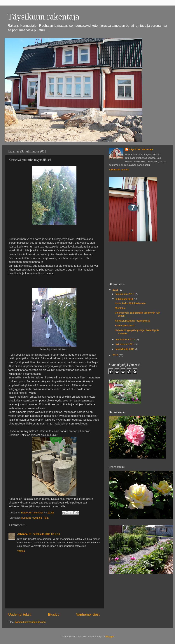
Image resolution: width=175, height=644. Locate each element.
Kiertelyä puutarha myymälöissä (133, 321)
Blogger (110, 637)
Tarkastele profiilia (119, 170)
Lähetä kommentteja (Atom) (30, 622)
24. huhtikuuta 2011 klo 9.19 (44, 534)
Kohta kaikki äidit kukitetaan (130, 303)
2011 (116, 290)
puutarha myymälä (32, 518)
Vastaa (21, 551)
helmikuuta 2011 (125, 344)
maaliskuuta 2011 (126, 339)
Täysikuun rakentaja (43, 16)
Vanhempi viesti (88, 614)
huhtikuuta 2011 (125, 299)
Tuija (46, 518)
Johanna (22, 534)
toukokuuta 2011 (125, 294)
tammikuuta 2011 (125, 349)
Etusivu (54, 614)
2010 (116, 355)
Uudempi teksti (20, 614)
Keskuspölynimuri (125, 325)
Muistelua (120, 308)
